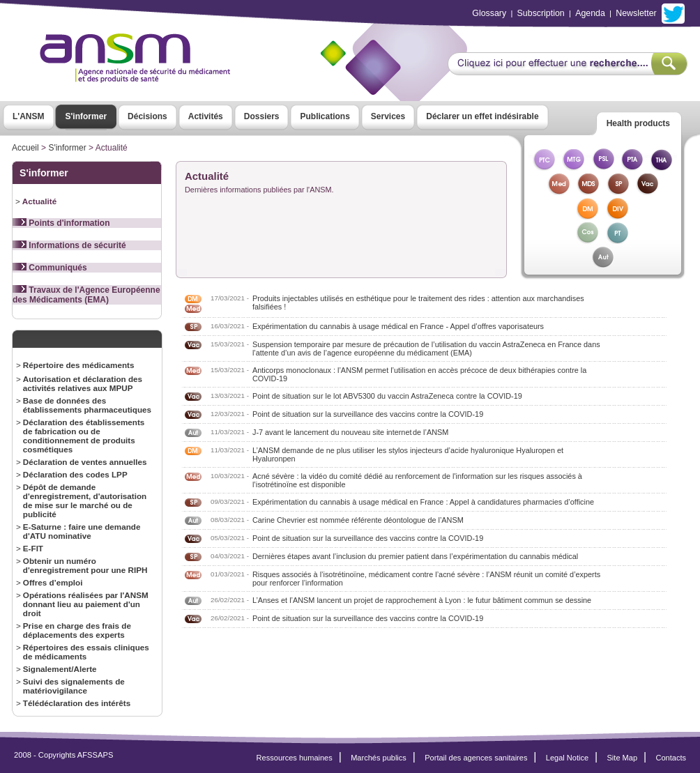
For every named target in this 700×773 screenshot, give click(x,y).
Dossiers (262, 116)
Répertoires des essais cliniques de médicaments (86, 652)
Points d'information (61, 223)
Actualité (39, 201)
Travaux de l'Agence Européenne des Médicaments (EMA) (86, 295)
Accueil (25, 148)
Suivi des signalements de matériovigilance (74, 686)
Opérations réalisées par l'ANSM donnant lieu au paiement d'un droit (86, 604)
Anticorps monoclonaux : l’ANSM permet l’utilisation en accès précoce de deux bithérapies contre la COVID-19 (419, 374)
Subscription (541, 13)
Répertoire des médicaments (79, 365)
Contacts (671, 758)
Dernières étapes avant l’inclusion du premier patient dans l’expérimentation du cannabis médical (415, 556)
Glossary (489, 13)
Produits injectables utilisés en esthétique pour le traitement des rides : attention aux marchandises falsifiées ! (418, 303)
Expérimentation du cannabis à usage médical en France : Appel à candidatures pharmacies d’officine (423, 502)
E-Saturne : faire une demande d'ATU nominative (82, 531)
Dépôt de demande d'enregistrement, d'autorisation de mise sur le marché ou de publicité (85, 500)
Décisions (147, 116)
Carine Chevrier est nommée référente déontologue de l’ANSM (358, 520)
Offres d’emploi (53, 582)
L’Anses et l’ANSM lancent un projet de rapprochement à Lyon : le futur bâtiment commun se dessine (422, 600)
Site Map (623, 758)
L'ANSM (29, 116)
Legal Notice (567, 758)
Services (388, 116)
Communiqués (50, 268)
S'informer (86, 116)
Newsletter (636, 13)
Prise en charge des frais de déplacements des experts (77, 630)
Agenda (590, 13)
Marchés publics (379, 758)
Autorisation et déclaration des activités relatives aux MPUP (83, 383)
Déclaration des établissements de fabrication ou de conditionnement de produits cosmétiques (84, 436)
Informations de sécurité (69, 245)
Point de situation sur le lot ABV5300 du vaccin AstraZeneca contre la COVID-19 (387, 396)
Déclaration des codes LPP (75, 474)
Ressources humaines (295, 758)
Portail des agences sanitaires (476, 758)
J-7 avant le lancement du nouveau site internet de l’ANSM (350, 432)
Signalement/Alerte (60, 669)
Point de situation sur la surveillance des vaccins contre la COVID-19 (368, 414)
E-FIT (33, 548)
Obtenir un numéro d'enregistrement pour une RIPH (85, 565)
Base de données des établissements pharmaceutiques (87, 405)
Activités (206, 116)
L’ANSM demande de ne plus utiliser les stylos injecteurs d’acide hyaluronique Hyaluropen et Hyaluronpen (408, 454)
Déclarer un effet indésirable (482, 116)
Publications (325, 116)
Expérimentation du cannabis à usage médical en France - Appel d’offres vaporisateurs (398, 326)
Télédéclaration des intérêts (77, 703)
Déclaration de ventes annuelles (85, 462)
